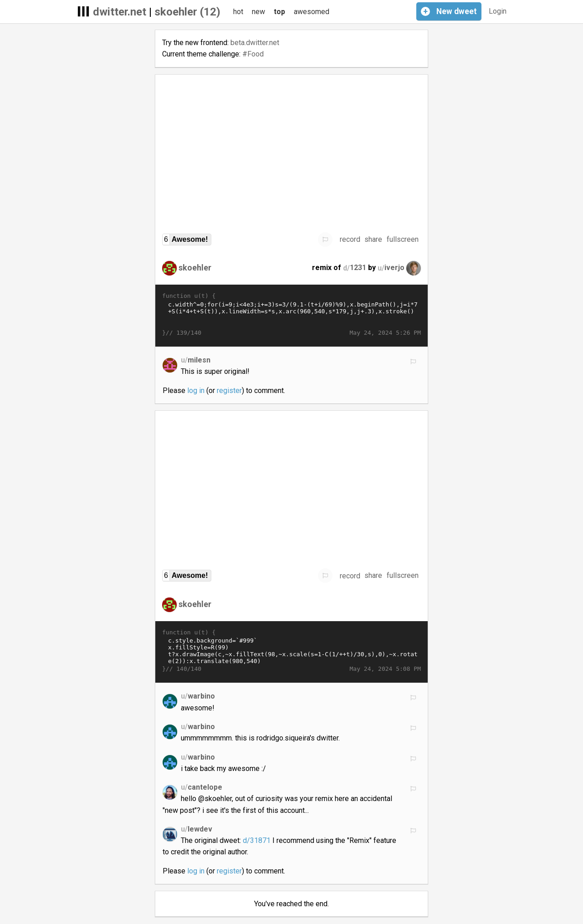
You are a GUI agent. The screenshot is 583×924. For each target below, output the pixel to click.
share (373, 239)
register (229, 391)
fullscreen (403, 239)
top (279, 12)
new (258, 12)
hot (238, 12)
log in (196, 391)
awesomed (312, 12)
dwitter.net (120, 12)
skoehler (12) (187, 12)
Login (498, 11)
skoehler (195, 268)
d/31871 (257, 840)
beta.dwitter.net (255, 43)
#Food (253, 54)
